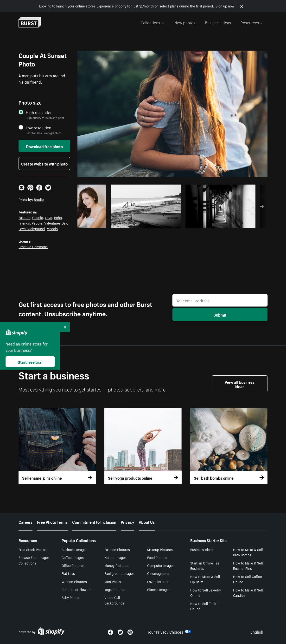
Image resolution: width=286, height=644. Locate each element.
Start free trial (30, 362)
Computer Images (161, 565)
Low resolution (38, 128)
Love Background (32, 228)
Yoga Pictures (115, 589)
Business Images (74, 549)
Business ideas (218, 22)
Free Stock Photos (32, 549)
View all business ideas (240, 384)
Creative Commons (33, 246)
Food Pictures (158, 557)
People (37, 223)
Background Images (119, 573)
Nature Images (115, 557)
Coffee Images (73, 557)
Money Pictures (116, 565)
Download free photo (44, 146)
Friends (24, 223)
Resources (252, 22)
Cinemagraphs (158, 573)
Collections (152, 22)
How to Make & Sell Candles (248, 593)
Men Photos (113, 581)
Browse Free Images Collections (34, 560)
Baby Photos (71, 597)
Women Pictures (74, 581)
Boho (58, 217)
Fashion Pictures (117, 549)
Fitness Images (159, 589)
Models (52, 228)
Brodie (39, 199)
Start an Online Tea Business (205, 566)
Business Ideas (202, 549)
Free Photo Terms (52, 522)
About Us (147, 522)
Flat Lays (68, 573)
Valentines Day (56, 223)
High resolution (39, 112)
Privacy (127, 522)
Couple (38, 217)
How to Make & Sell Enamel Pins (248, 566)
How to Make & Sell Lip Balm (205, 579)
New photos (185, 22)
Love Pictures (158, 581)
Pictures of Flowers (76, 589)
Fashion (24, 217)
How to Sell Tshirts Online (205, 606)
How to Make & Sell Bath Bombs (248, 552)
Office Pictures (73, 565)
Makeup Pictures (160, 549)
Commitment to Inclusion (94, 522)
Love (49, 217)
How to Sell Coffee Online (248, 579)
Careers (25, 522)
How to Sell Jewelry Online (206, 593)
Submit (220, 314)
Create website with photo (44, 163)
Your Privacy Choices (169, 631)
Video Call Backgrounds (114, 600)
